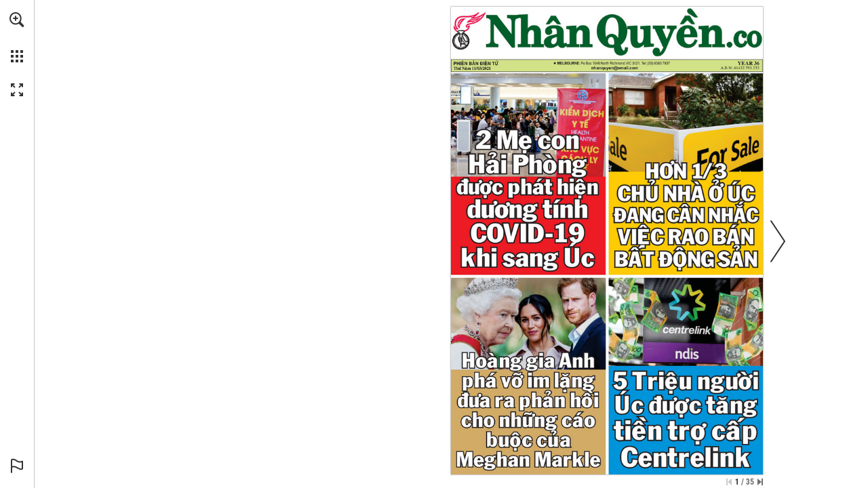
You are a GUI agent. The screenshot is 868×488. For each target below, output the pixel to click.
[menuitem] (17, 37)
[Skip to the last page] (760, 482)
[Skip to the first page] (729, 482)
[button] (17, 20)
